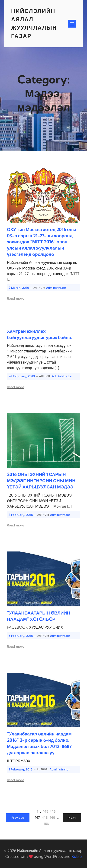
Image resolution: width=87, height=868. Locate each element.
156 (46, 824)
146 (53, 811)
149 (52, 817)
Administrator (56, 288)
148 (45, 817)
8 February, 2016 (21, 515)
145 (46, 811)
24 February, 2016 (22, 376)
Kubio (77, 856)
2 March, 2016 (19, 288)
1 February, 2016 (21, 769)
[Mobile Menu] (72, 24)
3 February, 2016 (21, 636)
